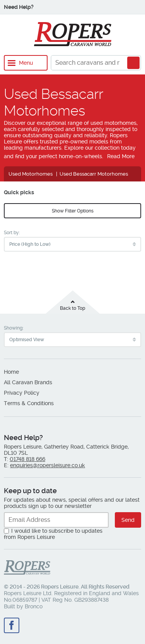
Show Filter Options (73, 211)
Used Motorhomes (31, 174)
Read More (121, 156)
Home (11, 372)
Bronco (34, 606)
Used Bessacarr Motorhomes (94, 174)
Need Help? (19, 7)
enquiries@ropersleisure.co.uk (48, 465)
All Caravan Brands (28, 382)
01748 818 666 (27, 459)
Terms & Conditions (29, 403)
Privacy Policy (22, 393)
